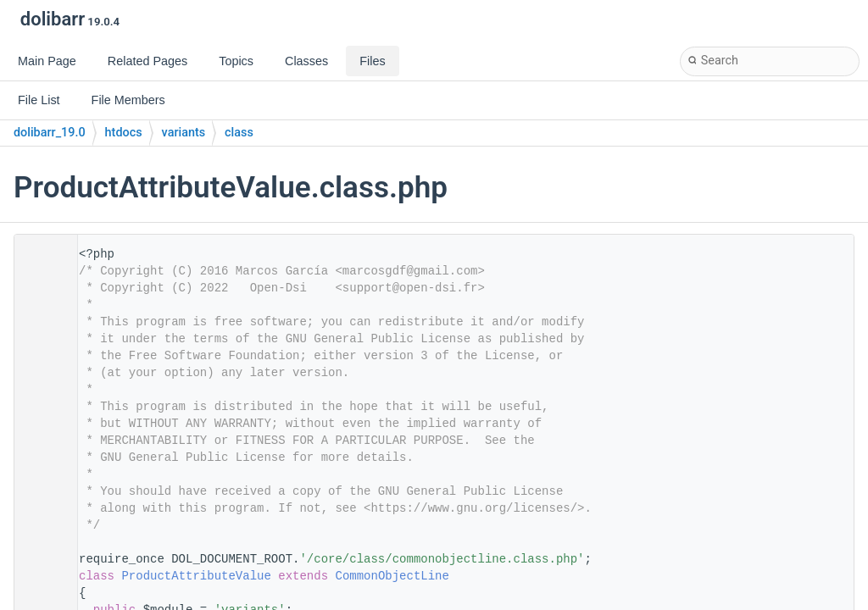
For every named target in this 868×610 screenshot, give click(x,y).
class (239, 133)
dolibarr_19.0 (50, 133)
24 (41, 576)
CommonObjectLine (392, 576)
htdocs (124, 133)
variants (184, 133)
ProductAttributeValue (196, 576)
